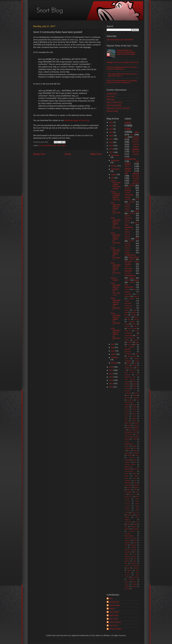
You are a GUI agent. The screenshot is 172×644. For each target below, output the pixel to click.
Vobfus (128, 524)
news (137, 354)
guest (135, 543)
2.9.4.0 (127, 204)
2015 (111, 370)
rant (126, 563)
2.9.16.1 (136, 340)
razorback (136, 398)
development (130, 159)
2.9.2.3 (128, 188)
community (47, 145)
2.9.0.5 (127, 220)
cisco (126, 285)
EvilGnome (128, 448)
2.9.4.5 (132, 259)
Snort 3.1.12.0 (129, 497)
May (113, 347)
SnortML (127, 382)
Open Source (130, 372)
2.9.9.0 (136, 137)
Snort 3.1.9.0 (135, 513)
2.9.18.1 (127, 414)
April (113, 351)
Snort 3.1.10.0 (133, 494)
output (135, 395)
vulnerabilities (130, 276)
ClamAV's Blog (112, 111)
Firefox (127, 453)
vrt (132, 135)
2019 (111, 146)
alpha (126, 312)
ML (135, 481)
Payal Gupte (114, 615)
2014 (111, 374)
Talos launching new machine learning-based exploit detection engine (126, 52)
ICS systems (130, 347)
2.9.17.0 (136, 326)
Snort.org (110, 99)
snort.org (128, 218)
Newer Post (39, 154)
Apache (129, 425)
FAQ (129, 319)
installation (128, 393)
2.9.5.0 (127, 253)
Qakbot (137, 488)
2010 (111, 387)
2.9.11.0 (135, 152)
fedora (135, 540)
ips (125, 547)
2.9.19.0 (134, 414)
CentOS (127, 365)
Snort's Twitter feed (114, 102)
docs (137, 239)
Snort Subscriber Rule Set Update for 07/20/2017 (116, 239)
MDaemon (128, 481)
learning (133, 547)
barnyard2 (128, 303)
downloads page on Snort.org (77, 120)
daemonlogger (129, 536)
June (113, 344)
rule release (132, 173)
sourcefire (129, 269)
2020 (111, 142)
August (114, 174)
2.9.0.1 (127, 340)
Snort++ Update (114, 279)
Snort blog (130, 515)
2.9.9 (126, 416)
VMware (134, 382)
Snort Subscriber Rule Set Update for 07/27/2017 (116, 209)
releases (134, 563)
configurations (130, 255)
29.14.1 (127, 418)
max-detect (128, 552)
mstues (127, 197)
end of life (128, 317)
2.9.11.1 (135, 142)
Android (137, 423)
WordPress (128, 354)
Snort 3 (129, 230)
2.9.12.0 (135, 176)
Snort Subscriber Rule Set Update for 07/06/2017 (116, 304)
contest (134, 315)
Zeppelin (134, 527)
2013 (111, 377)
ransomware (129, 336)
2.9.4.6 (128, 171)
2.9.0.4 (127, 289)
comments (132, 531)
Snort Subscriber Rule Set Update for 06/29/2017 (116, 334)
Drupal (134, 446)
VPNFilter (127, 384)
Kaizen (127, 474)
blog (135, 310)
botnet (135, 386)
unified (127, 407)
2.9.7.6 (136, 144)
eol (138, 200)
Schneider (128, 375)
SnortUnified (128, 522)
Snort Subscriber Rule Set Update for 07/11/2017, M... (116, 289)
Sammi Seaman (115, 622)
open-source (132, 356)
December (115, 155)
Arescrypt (136, 425)
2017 (111, 152)
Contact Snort (112, 94)
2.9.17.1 (134, 411)
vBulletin (134, 586)
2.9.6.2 (136, 147)
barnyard (127, 386)
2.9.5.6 (136, 154)
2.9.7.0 (132, 186)
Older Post (96, 154)
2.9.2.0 (127, 243)
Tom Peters (113, 625)
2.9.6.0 (127, 207)
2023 (111, 132)
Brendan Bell (114, 602)
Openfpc (136, 485)
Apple (137, 342)
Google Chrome (129, 368)
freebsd (127, 388)
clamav (127, 310)
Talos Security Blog (114, 105)
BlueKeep (129, 428)
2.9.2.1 (127, 211)
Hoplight (127, 460)
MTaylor (112, 609)
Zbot (126, 527)
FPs (129, 451)
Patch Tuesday (132, 329)
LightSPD (127, 349)
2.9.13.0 (135, 183)
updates (135, 149)
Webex (135, 524)
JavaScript (128, 469)
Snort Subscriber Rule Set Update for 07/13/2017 (116, 269)
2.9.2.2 (127, 232)
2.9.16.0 (128, 273)
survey (127, 584)
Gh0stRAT (129, 455)
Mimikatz (127, 483)
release (128, 169)
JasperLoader (128, 467)
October (114, 166)
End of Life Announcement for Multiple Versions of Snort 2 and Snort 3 (122, 82)
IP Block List (133, 370)
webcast (136, 296)
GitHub (137, 455)
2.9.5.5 (127, 239)
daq (134, 289)
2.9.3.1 (128, 166)
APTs (126, 421)
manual (136, 319)
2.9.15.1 (128, 246)
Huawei (135, 460)
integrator (134, 545)
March (114, 354)
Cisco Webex (129, 435)
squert (135, 582)
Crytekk (134, 439)
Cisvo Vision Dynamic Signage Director (132, 437)
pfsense (127, 561)
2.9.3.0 (132, 202)
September (115, 169)
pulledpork (128, 308)
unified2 (134, 407)
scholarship (129, 287)
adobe (136, 280)
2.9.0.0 (132, 282)
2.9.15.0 (132, 213)
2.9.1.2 (136, 181)
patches (127, 398)
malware (134, 312)
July (113, 178)
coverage (127, 533)
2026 (111, 122)
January (114, 363)
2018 (111, 149)
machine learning (130, 550)
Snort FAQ (111, 96)
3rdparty (134, 418)
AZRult (134, 421)
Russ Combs (114, 619)
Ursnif (137, 522)
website (132, 299)
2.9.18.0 (130, 342)
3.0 (40, 145)
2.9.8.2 (127, 216)
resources (130, 400)
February (115, 357)
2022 (111, 136)
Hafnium (132, 458)
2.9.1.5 (137, 317)
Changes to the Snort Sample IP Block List (123, 62)
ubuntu (135, 405)
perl (135, 559)
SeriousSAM (128, 492)
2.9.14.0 (127, 326)
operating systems (130, 556)
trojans (127, 586)
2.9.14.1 (128, 200)
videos (129, 363)
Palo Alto (129, 488)
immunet (127, 391)
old (135, 554)
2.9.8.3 (136, 140)
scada (137, 211)
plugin (135, 561)
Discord (127, 441)
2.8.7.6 (127, 411)
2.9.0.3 (127, 301)
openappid (129, 227)
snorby (129, 570)
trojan (137, 361)
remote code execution (132, 566)
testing (134, 584)
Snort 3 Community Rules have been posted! (116, 185)
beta (126, 315)
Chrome (129, 345)
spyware (127, 582)
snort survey (135, 577)
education (128, 540)
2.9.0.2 (134, 324)
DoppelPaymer (129, 444)
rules (54, 145)
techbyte (127, 405)
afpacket (127, 529)
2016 (111, 367)
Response (128, 352)
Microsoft (128, 271)
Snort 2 (128, 331)
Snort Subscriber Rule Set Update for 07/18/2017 (116, 254)
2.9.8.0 (127, 193)
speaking (132, 322)
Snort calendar (130, 379)
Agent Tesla (128, 423)
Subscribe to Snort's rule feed (118, 108)
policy (127, 359)
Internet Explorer (130, 464)
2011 (111, 384)
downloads (128, 294)
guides (132, 278)
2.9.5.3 (127, 248)
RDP (135, 490)
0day (135, 363)
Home (68, 154)
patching (127, 559)
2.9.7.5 (127, 223)
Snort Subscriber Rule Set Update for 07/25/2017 (116, 224)
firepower (127, 543)
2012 (111, 380)
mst (135, 552)
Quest (129, 490)
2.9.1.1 (127, 266)
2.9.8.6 (136, 178)
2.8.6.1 (127, 280)
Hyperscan (128, 462)
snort (59, 145)
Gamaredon (135, 453)
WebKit (135, 384)
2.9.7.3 (132, 241)
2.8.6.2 (134, 409)
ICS (136, 345)
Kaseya (134, 474)
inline (126, 545)
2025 (111, 126)
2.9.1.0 (127, 236)
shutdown (136, 568)
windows (128, 190)
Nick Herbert (114, 612)
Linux (134, 478)
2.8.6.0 (127, 409)
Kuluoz (127, 476)
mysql (126, 554)
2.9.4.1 (127, 250)
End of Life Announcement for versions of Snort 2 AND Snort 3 (122, 68)
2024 (111, 129)
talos (64, 145)
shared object (133, 257)
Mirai (135, 483)
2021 (111, 139)
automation (135, 529)
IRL (135, 462)
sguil (128, 568)
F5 (125, 451)
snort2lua (132, 579)
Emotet (134, 365)
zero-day (127, 589)
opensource (128, 306)
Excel (135, 448)
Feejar (135, 451)
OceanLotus (128, 485)
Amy (111, 598)
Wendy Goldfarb (115, 629)
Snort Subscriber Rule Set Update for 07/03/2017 (116, 319)
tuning (127, 324)
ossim (128, 395)
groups (134, 388)
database (127, 292)
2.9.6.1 (127, 209)
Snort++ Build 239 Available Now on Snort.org (115, 196)
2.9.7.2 (127, 234)
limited (137, 393)
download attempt (130, 538)
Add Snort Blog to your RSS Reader (120, 40)
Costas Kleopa (114, 605)
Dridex (127, 446)
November (115, 160)
